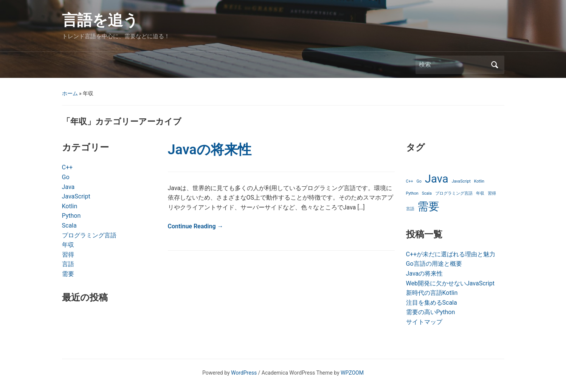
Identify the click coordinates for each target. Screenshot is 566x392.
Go (66, 177)
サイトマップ (424, 322)
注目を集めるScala (432, 303)
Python (71, 216)
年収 (68, 245)
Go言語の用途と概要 (434, 264)
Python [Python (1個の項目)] (412, 193)
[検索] (453, 65)
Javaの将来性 (210, 150)
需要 (68, 274)
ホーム (70, 93)
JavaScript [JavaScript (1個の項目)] (461, 181)
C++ (67, 167)
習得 (68, 255)
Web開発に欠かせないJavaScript (450, 283)
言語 (68, 264)
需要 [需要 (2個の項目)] (428, 206)
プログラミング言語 (89, 235)
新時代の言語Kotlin (432, 293)
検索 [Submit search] (495, 65)
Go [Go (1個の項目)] (419, 181)
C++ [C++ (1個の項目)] (410, 181)
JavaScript (76, 196)
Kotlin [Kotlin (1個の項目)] (479, 181)
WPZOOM (352, 373)
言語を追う (100, 20)
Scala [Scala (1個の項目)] (427, 193)
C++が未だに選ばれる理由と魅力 (451, 254)
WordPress (244, 373)
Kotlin (70, 206)
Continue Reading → (196, 226)
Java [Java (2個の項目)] (437, 179)
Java (68, 187)
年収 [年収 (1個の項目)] (480, 193)
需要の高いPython (431, 312)
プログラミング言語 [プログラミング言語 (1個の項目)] (454, 193)
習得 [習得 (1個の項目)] (492, 193)
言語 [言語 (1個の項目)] (410, 209)
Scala (69, 225)
